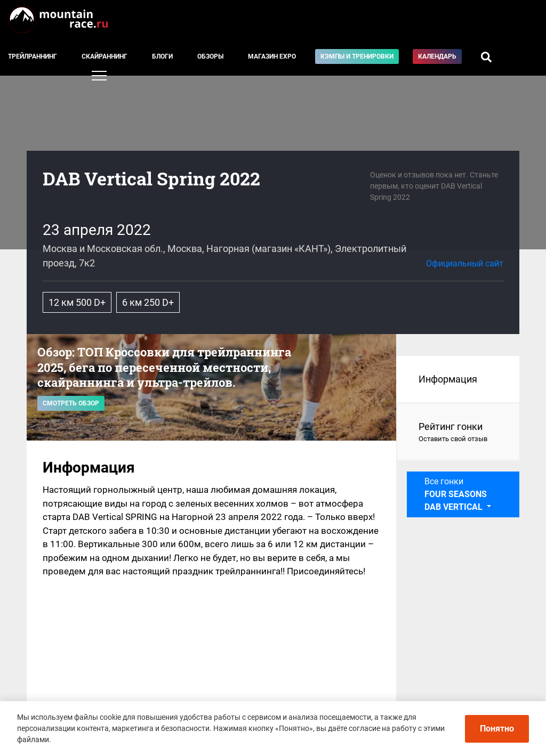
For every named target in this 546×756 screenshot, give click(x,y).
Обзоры (210, 56)
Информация (448, 379)
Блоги (162, 56)
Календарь (437, 56)
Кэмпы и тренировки (357, 56)
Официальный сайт (465, 263)
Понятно (497, 729)
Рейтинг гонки (458, 433)
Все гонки (456, 494)
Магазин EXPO (272, 56)
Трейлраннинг (33, 56)
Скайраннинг (105, 56)
